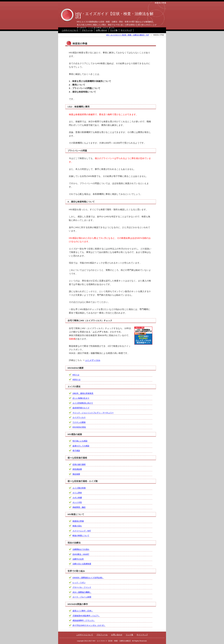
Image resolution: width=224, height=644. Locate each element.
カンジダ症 (77, 502)
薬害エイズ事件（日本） (83, 611)
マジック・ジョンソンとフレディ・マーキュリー (93, 413)
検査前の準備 (78, 521)
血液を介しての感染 (81, 446)
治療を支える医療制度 (82, 564)
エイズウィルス (79, 417)
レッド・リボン (79, 582)
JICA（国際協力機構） (82, 592)
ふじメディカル (93, 360)
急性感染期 (77, 469)
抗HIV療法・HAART (81, 554)
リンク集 (114, 30)
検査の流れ (77, 526)
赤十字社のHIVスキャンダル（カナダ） (89, 625)
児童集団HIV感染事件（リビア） (86, 616)
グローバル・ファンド (82, 587)
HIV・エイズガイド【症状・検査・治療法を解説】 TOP (128, 35)
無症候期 (76, 474)
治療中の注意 (78, 559)
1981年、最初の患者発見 (83, 393)
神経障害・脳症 (79, 507)
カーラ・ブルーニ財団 (82, 597)
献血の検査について (81, 535)
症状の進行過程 (79, 464)
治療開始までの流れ (81, 549)
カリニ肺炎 (77, 493)
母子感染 (76, 451)
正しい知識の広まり (81, 398)
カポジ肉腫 (77, 498)
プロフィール (87, 30)
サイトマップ (126, 30)
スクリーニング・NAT (82, 531)
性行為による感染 (80, 441)
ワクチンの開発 (79, 422)
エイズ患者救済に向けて (83, 403)
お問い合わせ (101, 30)
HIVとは (76, 375)
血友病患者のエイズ (81, 408)
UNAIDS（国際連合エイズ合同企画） (88, 578)
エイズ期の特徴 (79, 488)
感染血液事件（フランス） (84, 620)
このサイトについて (70, 30)
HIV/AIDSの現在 (79, 427)
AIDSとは (77, 379)
